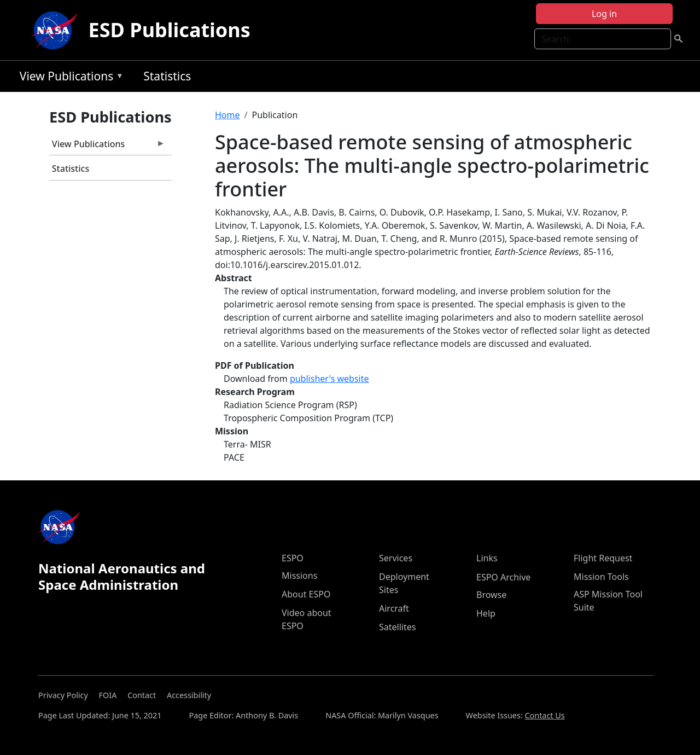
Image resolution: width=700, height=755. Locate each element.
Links (487, 558)
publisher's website (329, 379)
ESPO (293, 558)
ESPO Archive (503, 577)
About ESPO (306, 594)
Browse (491, 595)
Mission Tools (601, 577)
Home (227, 115)
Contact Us (544, 715)
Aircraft (394, 608)
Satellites (397, 627)
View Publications (69, 78)
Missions (299, 576)
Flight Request (603, 558)
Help (486, 613)
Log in (604, 14)
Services (396, 558)
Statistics (167, 76)
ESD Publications (170, 30)
